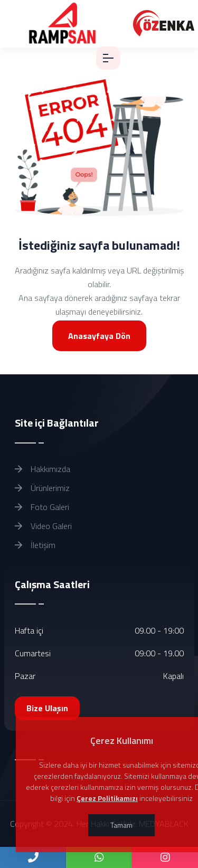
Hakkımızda (43, 469)
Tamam (121, 825)
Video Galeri (43, 526)
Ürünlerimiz (42, 488)
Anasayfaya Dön (99, 336)
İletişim (35, 545)
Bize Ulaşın (47, 708)
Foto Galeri (42, 507)
